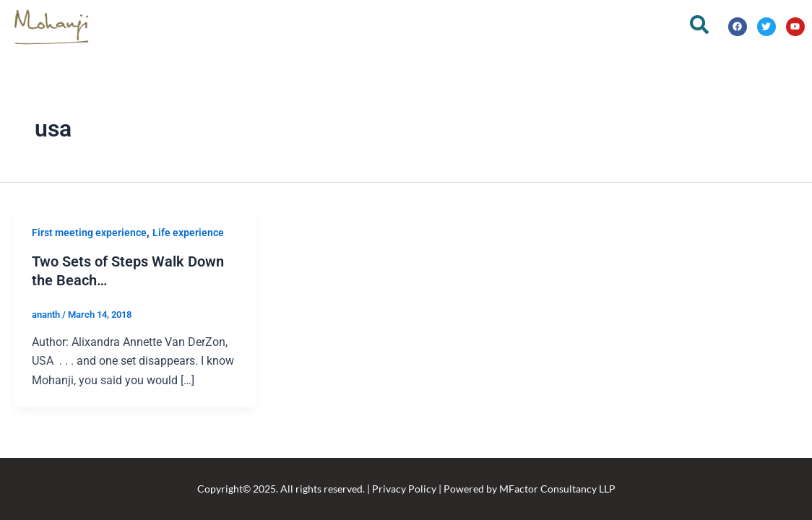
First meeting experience (89, 233)
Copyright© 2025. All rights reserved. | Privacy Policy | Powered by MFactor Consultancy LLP (406, 489)
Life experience (188, 233)
